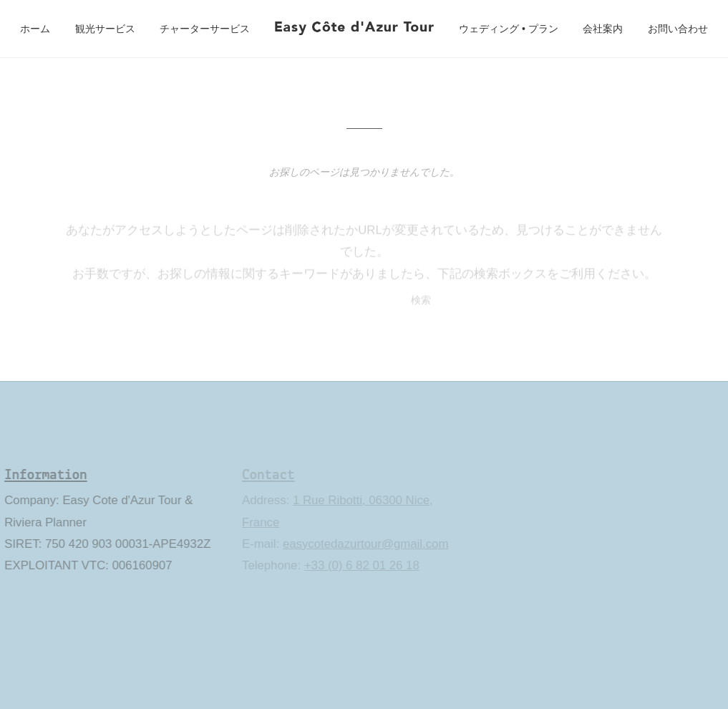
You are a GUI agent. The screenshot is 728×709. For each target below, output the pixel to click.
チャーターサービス (205, 29)
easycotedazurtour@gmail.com (364, 544)
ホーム (35, 29)
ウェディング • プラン (509, 29)
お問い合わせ (678, 29)
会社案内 (603, 29)
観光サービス (105, 29)
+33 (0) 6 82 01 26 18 (360, 565)
